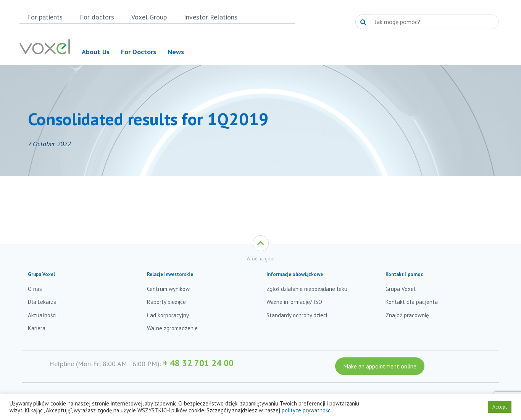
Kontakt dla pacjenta (412, 302)
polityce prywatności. (307, 410)
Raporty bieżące (166, 302)
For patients (45, 17)
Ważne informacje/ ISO (294, 302)
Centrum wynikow (168, 289)
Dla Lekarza (42, 302)
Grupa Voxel (401, 289)
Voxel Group (149, 17)
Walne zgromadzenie (172, 328)
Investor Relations (211, 17)
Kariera (37, 328)
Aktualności (42, 315)
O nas (35, 289)
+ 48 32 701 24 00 (198, 363)
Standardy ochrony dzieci (297, 315)
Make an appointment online (380, 366)
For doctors (97, 17)
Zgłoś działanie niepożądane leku (307, 289)
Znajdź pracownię (407, 315)
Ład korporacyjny (168, 315)
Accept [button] (500, 407)
